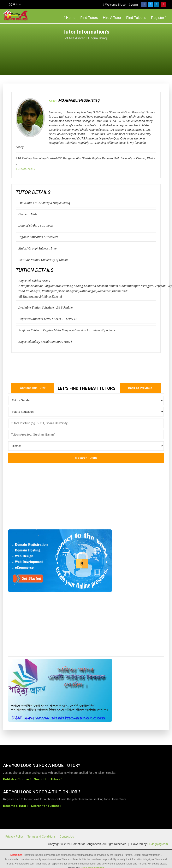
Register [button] (159, 18)
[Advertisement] (136, 50)
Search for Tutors (47, 779)
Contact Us (67, 837)
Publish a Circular (16, 779)
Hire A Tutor (112, 18)
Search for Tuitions (45, 806)
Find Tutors (89, 18)
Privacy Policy (14, 837)
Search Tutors (86, 458)
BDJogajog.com (158, 844)
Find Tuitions (136, 18)
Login (133, 5)
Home (70, 18)
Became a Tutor (15, 806)
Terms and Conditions (41, 837)
